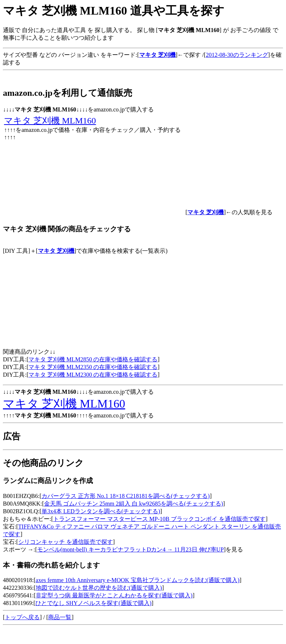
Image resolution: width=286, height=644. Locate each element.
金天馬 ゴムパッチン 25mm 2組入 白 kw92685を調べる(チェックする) (134, 504)
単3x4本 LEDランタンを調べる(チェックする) (101, 511)
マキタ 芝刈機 (56, 251)
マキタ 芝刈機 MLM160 (50, 121)
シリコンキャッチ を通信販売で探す (66, 542)
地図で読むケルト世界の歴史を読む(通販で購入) (99, 588)
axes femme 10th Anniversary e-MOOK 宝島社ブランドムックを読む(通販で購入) (138, 580)
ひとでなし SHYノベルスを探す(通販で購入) (93, 603)
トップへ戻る (22, 617)
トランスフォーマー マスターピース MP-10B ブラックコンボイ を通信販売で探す (159, 519)
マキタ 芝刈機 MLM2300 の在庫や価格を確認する (93, 375)
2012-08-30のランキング (237, 55)
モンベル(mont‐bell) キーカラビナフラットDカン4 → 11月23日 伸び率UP (130, 549)
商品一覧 (60, 617)
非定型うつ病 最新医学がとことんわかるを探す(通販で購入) (114, 595)
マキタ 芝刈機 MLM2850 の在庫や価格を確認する (93, 359)
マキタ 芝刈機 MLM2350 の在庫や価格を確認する (93, 367)
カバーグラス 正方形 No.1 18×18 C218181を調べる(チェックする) (126, 496)
